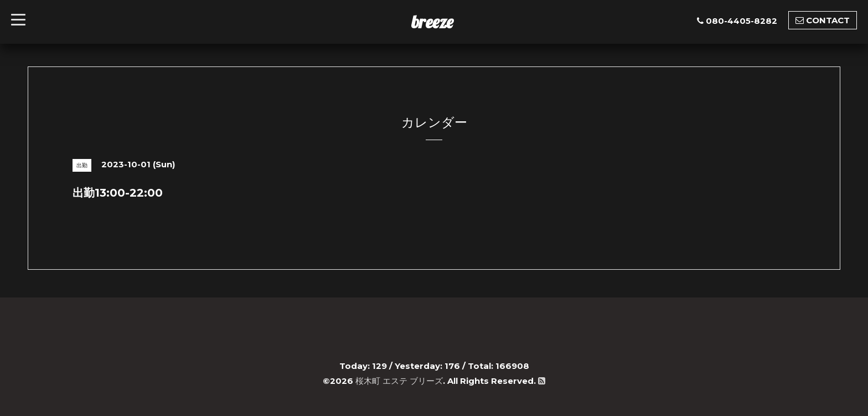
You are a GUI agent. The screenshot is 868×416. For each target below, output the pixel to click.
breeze (432, 22)
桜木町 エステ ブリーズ (399, 381)
